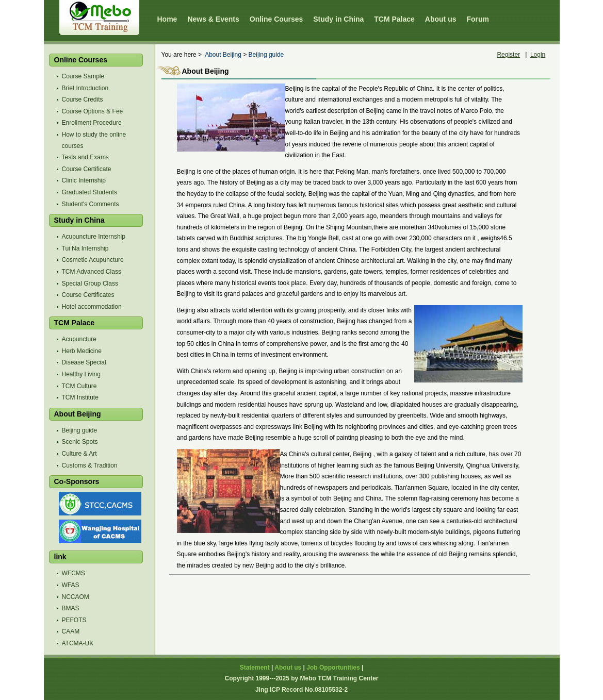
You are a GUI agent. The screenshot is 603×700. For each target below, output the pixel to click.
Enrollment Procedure (92, 123)
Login (538, 55)
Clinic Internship (84, 180)
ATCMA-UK (78, 643)
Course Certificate (87, 169)
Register (508, 55)
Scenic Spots (80, 442)
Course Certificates (88, 295)
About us (288, 668)
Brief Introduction (85, 88)
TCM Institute (80, 397)
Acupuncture (79, 339)
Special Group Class (90, 284)
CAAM (71, 631)
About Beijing (223, 55)
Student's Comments (91, 204)
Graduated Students (89, 192)
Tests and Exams (85, 157)
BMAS (71, 608)
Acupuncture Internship (94, 237)
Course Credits (83, 99)
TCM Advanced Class (92, 272)
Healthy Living (81, 374)
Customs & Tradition (90, 465)
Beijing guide (80, 430)
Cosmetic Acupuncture (93, 260)
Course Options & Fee (93, 111)
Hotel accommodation (92, 307)
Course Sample (83, 76)
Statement (255, 668)
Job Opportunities (333, 668)
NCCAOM (76, 597)
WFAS (71, 585)
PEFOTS (74, 620)
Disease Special (84, 362)
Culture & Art (79, 454)
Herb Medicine (82, 351)
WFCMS (74, 573)
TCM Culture (79, 386)
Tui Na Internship (85, 248)
